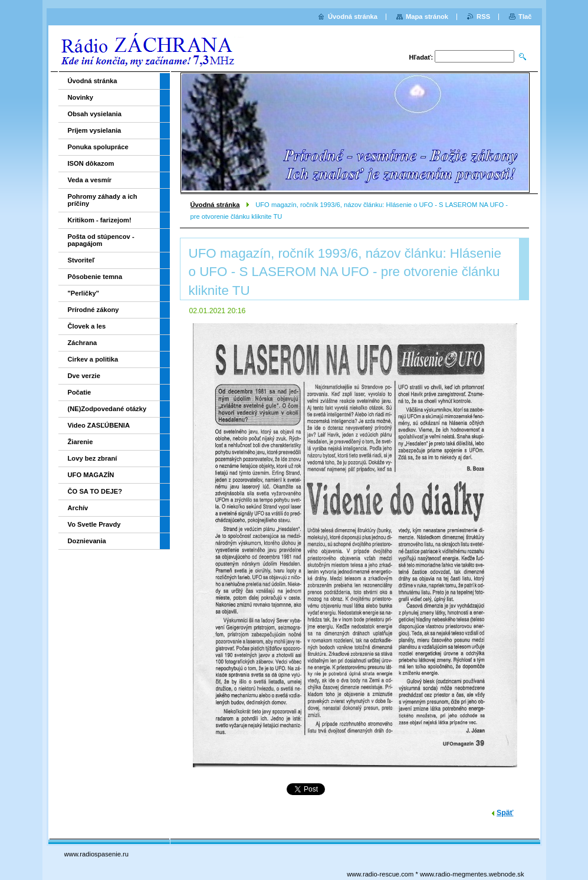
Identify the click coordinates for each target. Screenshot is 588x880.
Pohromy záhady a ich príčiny (103, 200)
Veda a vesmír (90, 180)
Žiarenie (81, 442)
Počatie (80, 392)
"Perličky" (84, 293)
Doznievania (87, 541)
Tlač (525, 17)
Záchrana (83, 343)
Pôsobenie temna (95, 277)
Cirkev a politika (93, 359)
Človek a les (87, 326)
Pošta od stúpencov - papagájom (101, 240)
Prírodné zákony (93, 310)
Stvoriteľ (81, 260)
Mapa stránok (427, 17)
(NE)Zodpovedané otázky (107, 409)
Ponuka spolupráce (98, 147)
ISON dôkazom (91, 163)
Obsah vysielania (95, 114)
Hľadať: (421, 57)
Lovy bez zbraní (93, 458)
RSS (483, 17)
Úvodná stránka (215, 205)
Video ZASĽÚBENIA (99, 425)
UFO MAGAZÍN (91, 475)
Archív (78, 508)
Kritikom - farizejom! (100, 220)
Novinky (81, 97)
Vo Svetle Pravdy (94, 524)
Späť (505, 813)
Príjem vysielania (95, 130)
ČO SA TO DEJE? (95, 491)
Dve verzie (84, 376)
